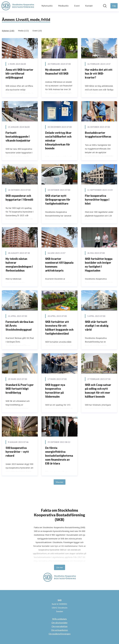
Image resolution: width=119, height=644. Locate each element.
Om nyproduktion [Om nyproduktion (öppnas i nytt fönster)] (60, 626)
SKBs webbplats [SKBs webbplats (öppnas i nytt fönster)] (59, 619)
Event (77, 6)
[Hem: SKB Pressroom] (18, 6)
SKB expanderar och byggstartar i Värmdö (19, 198)
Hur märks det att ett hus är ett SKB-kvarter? (99, 73)
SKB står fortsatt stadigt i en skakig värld (97, 326)
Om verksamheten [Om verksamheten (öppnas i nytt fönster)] (59, 630)
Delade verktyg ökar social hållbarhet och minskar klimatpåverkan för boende (58, 140)
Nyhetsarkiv (47, 6)
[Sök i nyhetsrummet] (105, 6)
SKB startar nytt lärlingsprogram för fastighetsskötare (58, 200)
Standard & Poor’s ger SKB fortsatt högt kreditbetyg (20, 389)
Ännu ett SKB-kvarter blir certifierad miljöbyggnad (19, 73)
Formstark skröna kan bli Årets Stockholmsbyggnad (20, 326)
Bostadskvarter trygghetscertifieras (98, 135)
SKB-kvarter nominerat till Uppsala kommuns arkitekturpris (59, 265)
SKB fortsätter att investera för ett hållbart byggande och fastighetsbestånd (59, 328)
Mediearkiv (63, 6)
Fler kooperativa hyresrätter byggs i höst (97, 200)
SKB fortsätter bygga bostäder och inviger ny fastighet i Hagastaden (99, 265)
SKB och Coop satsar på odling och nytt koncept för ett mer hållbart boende (98, 391)
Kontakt (89, 6)
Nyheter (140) (8, 31)
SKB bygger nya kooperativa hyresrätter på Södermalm (55, 391)
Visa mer (60, 482)
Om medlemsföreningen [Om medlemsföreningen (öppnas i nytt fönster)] (60, 634)
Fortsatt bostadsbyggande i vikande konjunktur (18, 137)
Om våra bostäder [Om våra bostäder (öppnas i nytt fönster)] (60, 623)
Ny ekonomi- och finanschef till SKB (57, 72)
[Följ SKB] (114, 6)
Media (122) (23, 31)
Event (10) (37, 31)
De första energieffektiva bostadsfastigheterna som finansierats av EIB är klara (59, 456)
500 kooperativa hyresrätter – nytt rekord (17, 452)
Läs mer (60, 567)
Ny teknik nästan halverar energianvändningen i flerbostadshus (19, 265)
